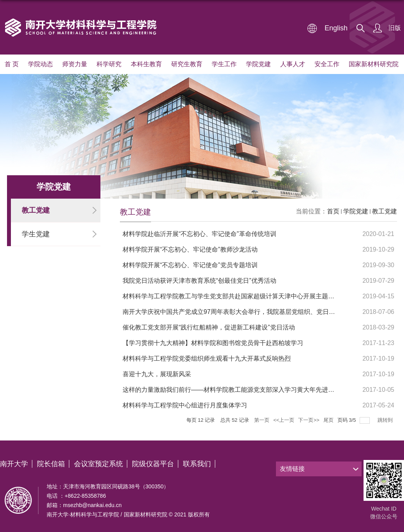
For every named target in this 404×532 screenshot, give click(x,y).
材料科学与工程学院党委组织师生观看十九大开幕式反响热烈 (207, 358)
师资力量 (75, 64)
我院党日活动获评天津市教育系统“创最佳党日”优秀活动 (199, 281)
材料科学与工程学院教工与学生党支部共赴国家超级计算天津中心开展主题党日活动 (238, 296)
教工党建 (385, 211)
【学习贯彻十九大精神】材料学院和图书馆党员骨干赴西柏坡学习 (213, 343)
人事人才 (293, 64)
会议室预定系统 (98, 464)
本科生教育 (146, 64)
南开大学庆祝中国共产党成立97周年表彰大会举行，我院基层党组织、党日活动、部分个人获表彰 (257, 312)
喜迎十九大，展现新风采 (157, 374)
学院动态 (40, 64)
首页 (333, 211)
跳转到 (386, 420)
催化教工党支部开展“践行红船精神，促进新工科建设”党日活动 (209, 327)
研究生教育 (187, 64)
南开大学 (14, 464)
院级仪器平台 (153, 464)
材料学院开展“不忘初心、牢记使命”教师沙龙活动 (190, 249)
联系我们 (197, 464)
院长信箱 (51, 464)
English (336, 28)
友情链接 (292, 469)
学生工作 (224, 64)
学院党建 (258, 64)
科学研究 (109, 64)
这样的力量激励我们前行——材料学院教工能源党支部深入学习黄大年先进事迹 (232, 390)
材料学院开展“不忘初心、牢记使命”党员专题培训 (190, 265)
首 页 (12, 64)
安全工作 (327, 64)
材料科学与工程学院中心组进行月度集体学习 (185, 405)
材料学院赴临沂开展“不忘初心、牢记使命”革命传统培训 (199, 234)
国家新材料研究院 (374, 64)
